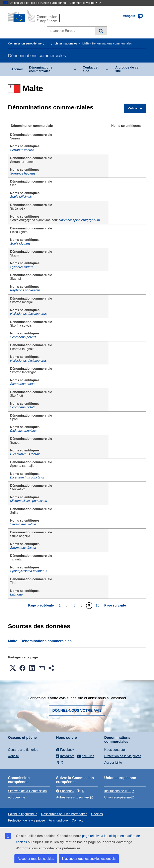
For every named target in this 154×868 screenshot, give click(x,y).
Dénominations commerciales (41, 69)
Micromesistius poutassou (29, 501)
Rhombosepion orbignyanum (79, 220)
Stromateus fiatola (23, 524)
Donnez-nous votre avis (77, 711)
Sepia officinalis (21, 197)
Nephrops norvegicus (25, 290)
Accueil (17, 69)
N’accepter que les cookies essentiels (89, 859)
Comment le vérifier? (85, 3)
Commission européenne (25, 43)
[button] (13, 668)
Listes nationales (66, 43)
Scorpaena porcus (23, 337)
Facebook (65, 791)
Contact (77, 820)
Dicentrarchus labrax (25, 454)
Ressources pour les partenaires (64, 814)
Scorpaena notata (23, 384)
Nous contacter (115, 750)
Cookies (97, 814)
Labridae (16, 594)
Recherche (101, 31)
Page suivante (115, 605)
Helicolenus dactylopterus (28, 314)
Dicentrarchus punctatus (28, 477)
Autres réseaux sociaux (73, 797)
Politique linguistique (23, 814)
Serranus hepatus (23, 173)
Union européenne (118, 797)
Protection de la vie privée (123, 756)
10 (98, 605)
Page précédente (41, 605)
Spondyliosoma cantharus (29, 571)
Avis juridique (58, 820)
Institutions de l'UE (118, 791)
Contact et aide (91, 69)
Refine (133, 108)
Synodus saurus (22, 267)
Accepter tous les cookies (36, 859)
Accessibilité (113, 763)
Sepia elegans (20, 244)
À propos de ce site (127, 69)
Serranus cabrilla (22, 150)
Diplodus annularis (23, 431)
